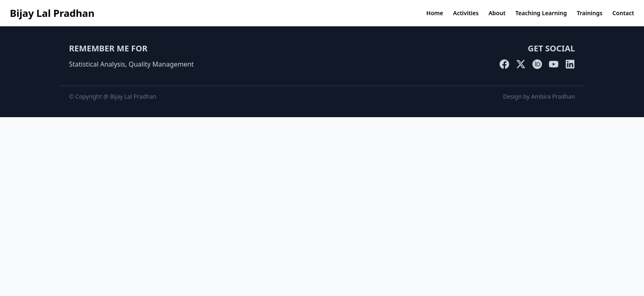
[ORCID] (537, 64)
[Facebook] (504, 64)
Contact (623, 13)
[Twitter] (521, 64)
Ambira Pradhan (553, 96)
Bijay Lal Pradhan (52, 13)
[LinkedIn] (570, 64)
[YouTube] (554, 64)
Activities (466, 13)
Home (435, 13)
